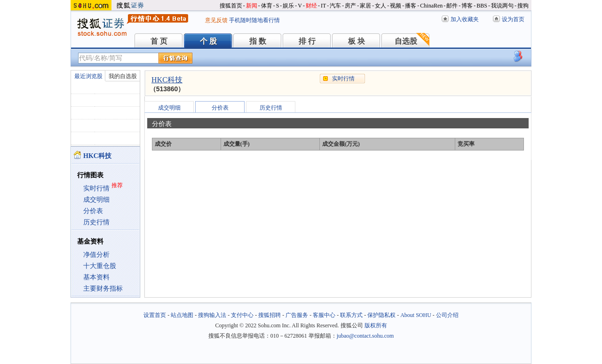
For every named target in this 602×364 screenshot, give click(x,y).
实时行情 (96, 188)
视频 (396, 6)
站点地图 (182, 315)
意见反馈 (216, 20)
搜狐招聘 (269, 315)
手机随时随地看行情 (254, 20)
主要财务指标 (103, 289)
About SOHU (416, 315)
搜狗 (523, 6)
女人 (380, 6)
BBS (482, 6)
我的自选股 (123, 76)
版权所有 (376, 325)
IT (323, 6)
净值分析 (96, 255)
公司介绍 (447, 315)
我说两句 (502, 6)
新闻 (252, 6)
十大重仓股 (100, 266)
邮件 (452, 6)
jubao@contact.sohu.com (365, 336)
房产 (350, 6)
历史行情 (96, 222)
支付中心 (242, 315)
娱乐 (288, 6)
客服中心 (324, 315)
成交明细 (96, 200)
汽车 (335, 6)
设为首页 (513, 19)
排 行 (307, 41)
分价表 (93, 211)
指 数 (258, 41)
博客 (467, 6)
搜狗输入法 (212, 315)
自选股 (406, 41)
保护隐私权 (381, 315)
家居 (365, 6)
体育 (267, 6)
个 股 (208, 41)
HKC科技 (167, 80)
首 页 (159, 41)
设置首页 (155, 315)
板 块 (356, 41)
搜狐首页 (231, 6)
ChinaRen (431, 6)
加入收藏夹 (465, 19)
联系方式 (351, 315)
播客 (411, 6)
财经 (311, 6)
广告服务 (297, 315)
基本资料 (96, 277)
